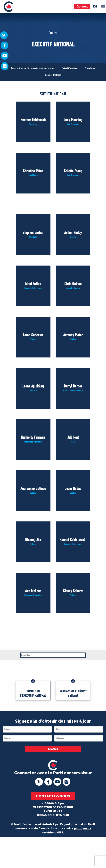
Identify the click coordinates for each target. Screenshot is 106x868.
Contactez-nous (53, 796)
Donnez (82, 6)
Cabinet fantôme (53, 75)
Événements (53, 811)
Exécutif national (70, 68)
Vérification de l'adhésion (53, 807)
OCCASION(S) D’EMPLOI (53, 815)
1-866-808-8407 (53, 803)
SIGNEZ (53, 749)
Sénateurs (90, 68)
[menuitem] (8, 7)
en (95, 6)
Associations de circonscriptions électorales (33, 68)
